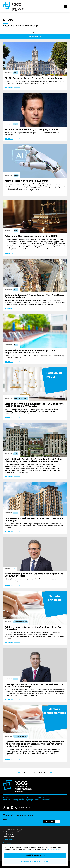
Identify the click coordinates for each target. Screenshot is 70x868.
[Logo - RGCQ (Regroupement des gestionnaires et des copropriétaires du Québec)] (14, 6)
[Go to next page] (51, 772)
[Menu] (65, 7)
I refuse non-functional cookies (35, 862)
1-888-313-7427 (8, 836)
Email (5, 819)
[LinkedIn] (12, 808)
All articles (35, 36)
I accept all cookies (35, 855)
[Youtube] (4, 808)
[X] (16, 808)
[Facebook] (8, 808)
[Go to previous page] (19, 772)
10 (45, 772)
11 (47, 772)
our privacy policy (53, 849)
